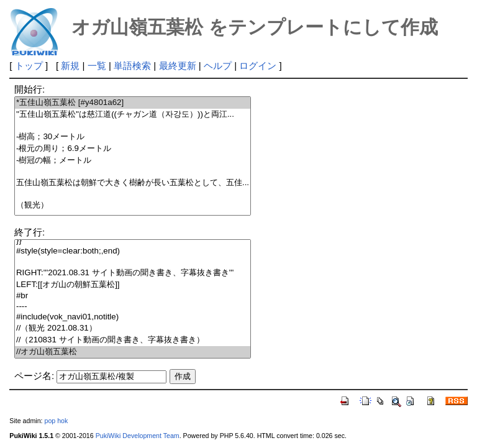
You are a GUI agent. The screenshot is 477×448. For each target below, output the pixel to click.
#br (133, 296)
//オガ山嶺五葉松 (133, 352)
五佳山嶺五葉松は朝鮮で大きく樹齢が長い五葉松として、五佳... (133, 183)
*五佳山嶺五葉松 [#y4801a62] (133, 103)
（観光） (133, 205)
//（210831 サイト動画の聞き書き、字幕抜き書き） (133, 340)
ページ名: (34, 376)
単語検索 (132, 66)
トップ (29, 66)
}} (133, 241)
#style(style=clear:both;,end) (133, 251)
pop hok (56, 421)
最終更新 (178, 66)
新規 (70, 66)
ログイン (258, 66)
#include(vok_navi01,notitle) (133, 317)
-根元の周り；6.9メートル (133, 149)
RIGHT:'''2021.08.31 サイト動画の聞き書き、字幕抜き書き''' (133, 273)
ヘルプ (218, 66)
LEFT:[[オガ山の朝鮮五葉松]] (133, 285)
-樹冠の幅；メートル (133, 161)
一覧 (97, 66)
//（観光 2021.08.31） (133, 328)
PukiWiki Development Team (138, 436)
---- (133, 307)
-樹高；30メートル (133, 137)
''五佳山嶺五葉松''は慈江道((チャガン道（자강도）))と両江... (133, 115)
